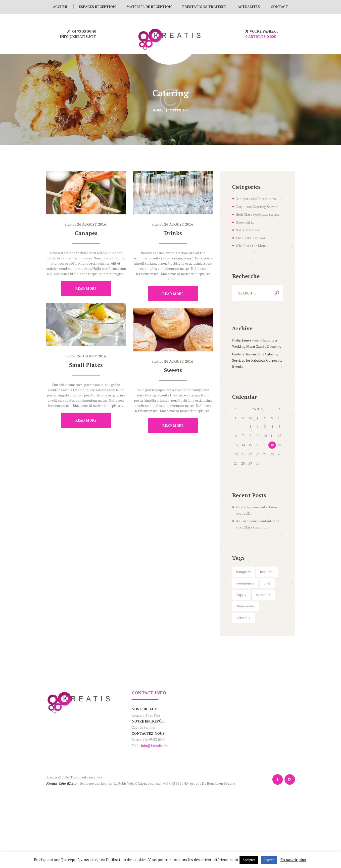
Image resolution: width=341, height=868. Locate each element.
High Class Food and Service (258, 214)
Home (158, 110)
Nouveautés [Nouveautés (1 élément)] (245, 606)
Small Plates (86, 365)
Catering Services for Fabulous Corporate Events (257, 360)
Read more (86, 288)
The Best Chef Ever (250, 238)
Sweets (173, 370)
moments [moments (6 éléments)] (263, 595)
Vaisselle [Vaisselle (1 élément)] (243, 618)
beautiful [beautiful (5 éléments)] (267, 572)
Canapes (86, 233)
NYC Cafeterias (247, 230)
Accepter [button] (249, 860)
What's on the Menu (251, 246)
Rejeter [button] (269, 860)
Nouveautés (245, 222)
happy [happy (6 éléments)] (241, 595)
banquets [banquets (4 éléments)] (244, 572)
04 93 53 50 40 (84, 31)
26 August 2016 (92, 224)
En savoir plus (293, 860)
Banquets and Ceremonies (256, 199)
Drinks (173, 233)
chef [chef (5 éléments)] (267, 583)
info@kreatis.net (78, 36)
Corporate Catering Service (257, 207)
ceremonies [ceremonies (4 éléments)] (245, 583)
